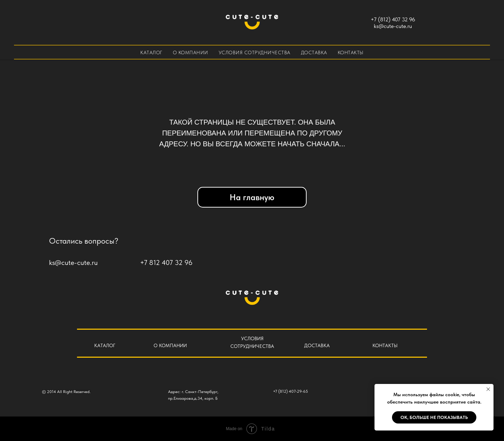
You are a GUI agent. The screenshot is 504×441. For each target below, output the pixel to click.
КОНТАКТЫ (385, 345)
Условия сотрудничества (255, 52)
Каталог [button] (151, 52)
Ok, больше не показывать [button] (434, 417)
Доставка (314, 52)
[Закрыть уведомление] (488, 389)
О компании (191, 52)
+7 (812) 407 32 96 (393, 19)
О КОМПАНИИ (170, 345)
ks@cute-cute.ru (393, 26)
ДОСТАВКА (317, 345)
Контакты (351, 52)
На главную (252, 197)
